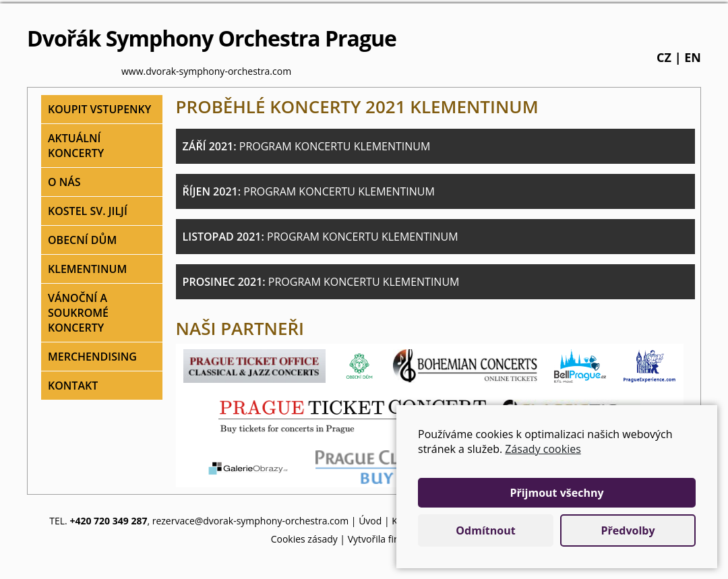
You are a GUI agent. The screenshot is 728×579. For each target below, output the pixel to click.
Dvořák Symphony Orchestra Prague (212, 38)
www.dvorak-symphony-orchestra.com (206, 71)
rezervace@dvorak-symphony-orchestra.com (251, 521)
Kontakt (73, 386)
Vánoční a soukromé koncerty (78, 313)
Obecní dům (82, 240)
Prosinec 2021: (321, 282)
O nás (64, 182)
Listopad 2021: (321, 237)
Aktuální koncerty (76, 146)
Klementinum (87, 269)
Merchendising (92, 357)
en (693, 57)
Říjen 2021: (309, 191)
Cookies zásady (304, 539)
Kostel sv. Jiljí (88, 211)
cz (664, 57)
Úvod (370, 521)
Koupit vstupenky (99, 109)
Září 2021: (307, 146)
